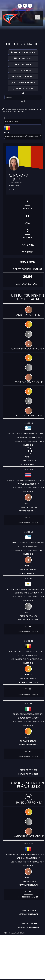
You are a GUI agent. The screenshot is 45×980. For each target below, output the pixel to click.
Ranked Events (23, 76)
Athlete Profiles (23, 52)
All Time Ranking (23, 83)
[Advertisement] (22, 957)
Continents (23, 70)
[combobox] (23, 122)
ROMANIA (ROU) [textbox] (12, 122)
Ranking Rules (23, 89)
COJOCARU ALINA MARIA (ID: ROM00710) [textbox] (22, 136)
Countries (23, 64)
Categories (23, 58)
